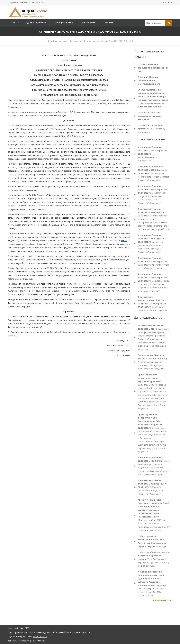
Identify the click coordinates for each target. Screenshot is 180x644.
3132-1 (124, 240)
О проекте (108, 23)
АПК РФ (15, 23)
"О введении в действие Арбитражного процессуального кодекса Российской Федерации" (152, 244)
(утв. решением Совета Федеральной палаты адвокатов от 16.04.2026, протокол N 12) (152, 584)
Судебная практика (36, 23)
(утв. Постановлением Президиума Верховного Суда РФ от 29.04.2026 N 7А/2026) (154, 515)
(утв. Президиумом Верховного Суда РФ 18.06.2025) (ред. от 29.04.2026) (154, 559)
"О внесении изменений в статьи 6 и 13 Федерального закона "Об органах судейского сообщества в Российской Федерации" (154, 466)
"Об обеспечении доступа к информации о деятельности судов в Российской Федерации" (152, 195)
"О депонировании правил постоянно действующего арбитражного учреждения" (153, 362)
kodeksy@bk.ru (40, 636)
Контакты (168, 2)
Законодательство (63, 23)
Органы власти (88, 23)
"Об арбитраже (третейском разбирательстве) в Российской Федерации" (154, 173)
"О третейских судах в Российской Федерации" (153, 263)
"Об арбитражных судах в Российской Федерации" (153, 304)
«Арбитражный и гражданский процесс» (71, 632)
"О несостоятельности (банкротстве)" (152, 154)
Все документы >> (162, 600)
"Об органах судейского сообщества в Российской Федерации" (152, 487)
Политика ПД (38, 641)
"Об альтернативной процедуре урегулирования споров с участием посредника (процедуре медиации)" (154, 283)
